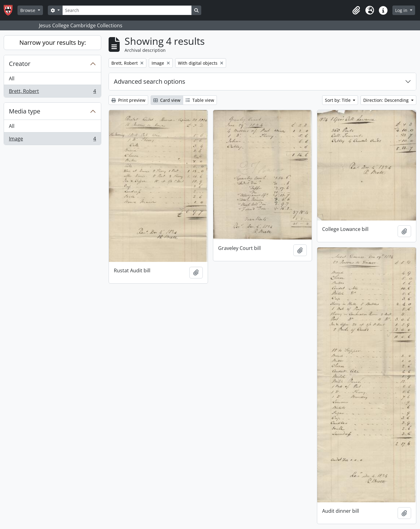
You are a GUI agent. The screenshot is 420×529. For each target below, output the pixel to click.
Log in (402, 10)
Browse (28, 10)
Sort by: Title (338, 100)
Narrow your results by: (53, 42)
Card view (167, 100)
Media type (25, 111)
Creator (20, 64)
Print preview (128, 100)
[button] (356, 10)
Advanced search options (150, 81)
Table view (200, 100)
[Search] (127, 10)
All (12, 79)
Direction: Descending (387, 100)
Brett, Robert (52, 92)
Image (52, 140)
